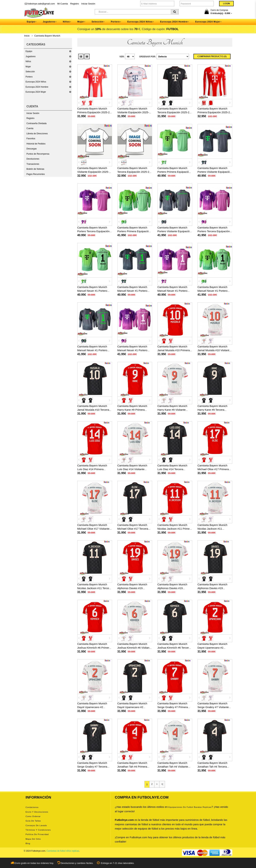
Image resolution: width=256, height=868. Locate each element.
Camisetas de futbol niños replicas (63, 851)
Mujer (28, 67)
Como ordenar (33, 816)
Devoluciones (33, 159)
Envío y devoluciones (37, 812)
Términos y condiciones (38, 830)
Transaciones (33, 164)
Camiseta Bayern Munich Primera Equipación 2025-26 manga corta (94, 112)
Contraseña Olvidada (37, 123)
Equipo (29, 51)
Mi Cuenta (62, 4)
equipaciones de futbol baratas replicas (190, 807)
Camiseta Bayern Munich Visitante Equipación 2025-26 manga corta (135, 112)
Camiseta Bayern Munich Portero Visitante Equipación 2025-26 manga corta (214, 172)
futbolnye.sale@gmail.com (40, 4)
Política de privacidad (37, 834)
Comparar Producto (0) (212, 56)
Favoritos (31, 139)
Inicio (27, 36)
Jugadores (31, 56)
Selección (30, 72)
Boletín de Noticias (35, 169)
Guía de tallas (33, 821)
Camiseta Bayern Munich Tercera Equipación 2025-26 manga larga (134, 172)
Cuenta (30, 128)
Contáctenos (32, 807)
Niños (28, 61)
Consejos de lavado (36, 825)
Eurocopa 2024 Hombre (37, 87)
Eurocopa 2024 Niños (36, 82)
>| (162, 784)
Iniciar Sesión (88, 4)
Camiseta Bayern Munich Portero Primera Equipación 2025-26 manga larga (134, 231)
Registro (74, 4)
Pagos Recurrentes (36, 174)
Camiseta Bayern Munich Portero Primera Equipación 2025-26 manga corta (174, 172)
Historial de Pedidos (36, 144)
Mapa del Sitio (33, 839)
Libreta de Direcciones (37, 134)
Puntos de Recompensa (38, 154)
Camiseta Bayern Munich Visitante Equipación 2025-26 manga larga (95, 172)
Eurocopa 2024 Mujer (36, 92)
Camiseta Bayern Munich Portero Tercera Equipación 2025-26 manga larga (214, 231)
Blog (28, 843)
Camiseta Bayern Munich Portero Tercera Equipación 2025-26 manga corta (94, 231)
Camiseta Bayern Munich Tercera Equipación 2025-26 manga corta (174, 112)
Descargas (32, 149)
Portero (29, 77)
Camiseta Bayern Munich (47, 36)
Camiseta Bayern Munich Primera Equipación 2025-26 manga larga (214, 112)
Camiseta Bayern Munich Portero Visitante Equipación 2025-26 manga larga (174, 231)
